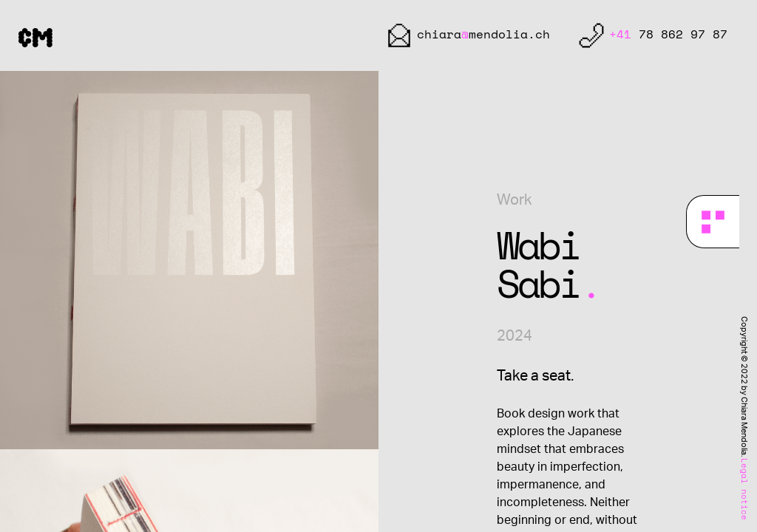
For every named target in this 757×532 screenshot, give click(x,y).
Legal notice (743, 489)
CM (35, 36)
